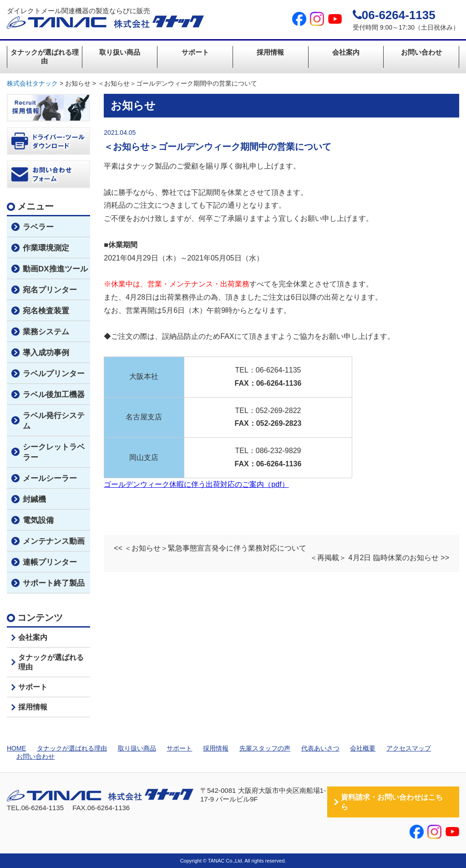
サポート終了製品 (54, 583)
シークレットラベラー (54, 452)
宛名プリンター (50, 290)
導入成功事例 (46, 353)
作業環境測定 (46, 248)
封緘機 (34, 499)
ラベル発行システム (54, 421)
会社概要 (363, 748)
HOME (16, 748)
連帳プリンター (50, 562)
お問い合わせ (421, 52)
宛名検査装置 (46, 311)
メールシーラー (50, 478)
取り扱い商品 (120, 52)
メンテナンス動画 (54, 541)
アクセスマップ (409, 748)
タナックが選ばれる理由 (45, 56)
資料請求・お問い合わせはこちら (392, 802)
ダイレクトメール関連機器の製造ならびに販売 (105, 18)
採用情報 (270, 52)
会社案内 (346, 52)
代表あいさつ (320, 748)
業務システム (46, 332)
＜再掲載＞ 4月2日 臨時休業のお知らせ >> (380, 558)
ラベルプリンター (54, 374)
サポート (195, 52)
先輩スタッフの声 (265, 748)
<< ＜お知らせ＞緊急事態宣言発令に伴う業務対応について (210, 548)
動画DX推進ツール (55, 269)
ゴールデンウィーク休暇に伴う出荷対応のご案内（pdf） (196, 484)
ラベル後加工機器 (54, 395)
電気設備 (38, 520)
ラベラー (38, 227)
